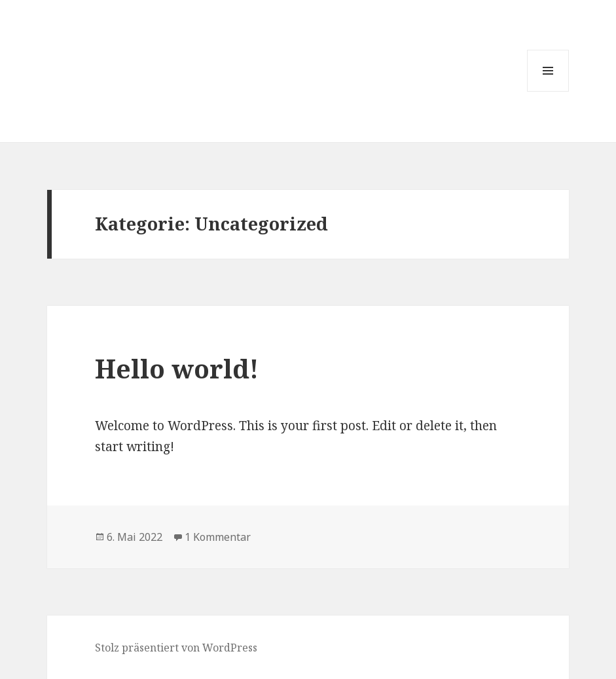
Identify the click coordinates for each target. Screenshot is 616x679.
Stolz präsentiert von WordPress (176, 648)
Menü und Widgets (548, 91)
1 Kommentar (218, 537)
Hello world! (177, 368)
